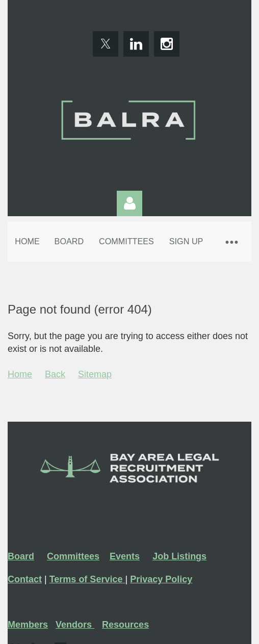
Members (28, 625)
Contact (25, 579)
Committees (73, 556)
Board (21, 556)
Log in (129, 203)
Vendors (75, 625)
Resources (125, 625)
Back (55, 374)
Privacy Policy (161, 579)
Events (125, 556)
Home (20, 374)
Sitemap (95, 374)
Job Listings (179, 556)
